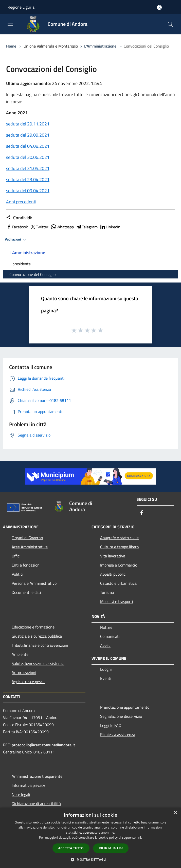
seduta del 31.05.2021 (28, 168)
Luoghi (106, 669)
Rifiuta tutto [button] (111, 848)
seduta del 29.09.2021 (28, 135)
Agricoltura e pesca (28, 682)
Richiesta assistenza (118, 734)
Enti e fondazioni (26, 565)
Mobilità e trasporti (117, 601)
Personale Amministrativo (34, 583)
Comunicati (110, 636)
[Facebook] (142, 513)
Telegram (87, 227)
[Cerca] (170, 24)
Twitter (39, 227)
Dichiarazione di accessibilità (36, 804)
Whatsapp (62, 227)
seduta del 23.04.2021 (28, 179)
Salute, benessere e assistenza (38, 663)
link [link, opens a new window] (139, 838)
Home (11, 46)
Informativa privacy (28, 785)
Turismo (107, 592)
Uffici (16, 556)
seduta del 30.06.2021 (28, 157)
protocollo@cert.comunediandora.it (43, 745)
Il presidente (20, 264)
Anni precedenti (21, 202)
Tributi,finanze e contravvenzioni (40, 645)
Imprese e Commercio (119, 565)
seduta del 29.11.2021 (28, 124)
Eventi (106, 678)
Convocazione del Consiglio (32, 274)
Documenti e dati (26, 592)
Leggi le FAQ (111, 725)
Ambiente (20, 654)
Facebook (17, 227)
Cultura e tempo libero (119, 547)
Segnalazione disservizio (121, 716)
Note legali (21, 794)
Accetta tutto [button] (71, 848)
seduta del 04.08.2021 (28, 146)
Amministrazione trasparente (37, 776)
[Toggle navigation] (10, 24)
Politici (17, 574)
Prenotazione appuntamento (125, 707)
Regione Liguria (21, 7)
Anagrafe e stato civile (119, 538)
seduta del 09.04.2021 (28, 191)
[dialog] (90, 838)
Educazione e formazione (33, 627)
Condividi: (19, 218)
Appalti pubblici (113, 574)
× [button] (175, 813)
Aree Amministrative (30, 547)
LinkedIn (110, 227)
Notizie (106, 627)
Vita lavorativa (113, 556)
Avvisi (105, 645)
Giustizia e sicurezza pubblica (37, 636)
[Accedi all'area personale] (159, 7)
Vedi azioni (16, 240)
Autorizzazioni (24, 672)
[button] (90, 859)
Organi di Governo (27, 538)
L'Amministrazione (101, 46)
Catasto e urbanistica (118, 583)
